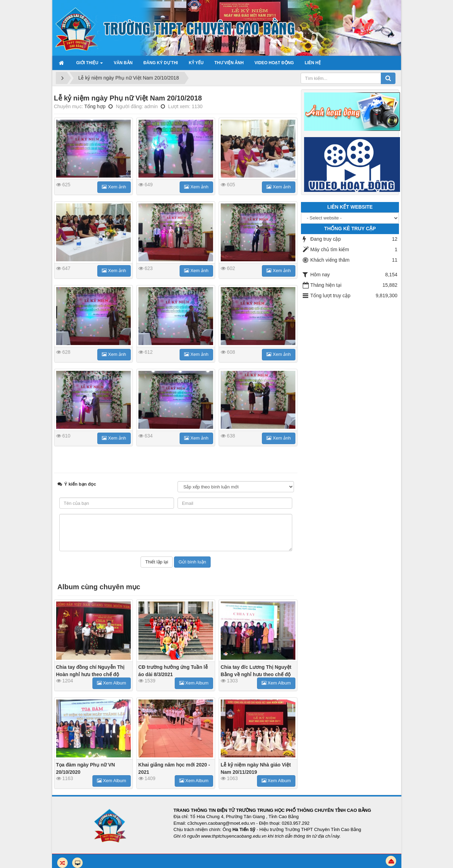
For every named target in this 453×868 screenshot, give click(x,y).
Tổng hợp (95, 106)
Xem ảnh (114, 187)
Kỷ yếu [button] (196, 63)
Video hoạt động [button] (274, 63)
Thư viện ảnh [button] (229, 63)
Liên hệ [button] (313, 63)
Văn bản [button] (123, 63)
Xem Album (112, 683)
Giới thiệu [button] (90, 65)
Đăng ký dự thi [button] (161, 63)
